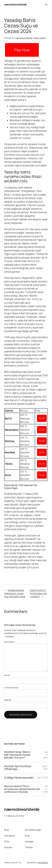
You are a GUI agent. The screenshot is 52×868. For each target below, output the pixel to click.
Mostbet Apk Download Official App (18, 768)
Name (7, 675)
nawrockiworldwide (15, 4)
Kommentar (10, 642)
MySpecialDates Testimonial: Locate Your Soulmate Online (15, 593)
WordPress (43, 863)
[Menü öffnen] (46, 5)
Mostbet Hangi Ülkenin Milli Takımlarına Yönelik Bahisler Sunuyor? (17, 755)
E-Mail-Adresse (11, 688)
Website (8, 700)
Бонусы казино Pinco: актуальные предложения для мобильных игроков (22, 789)
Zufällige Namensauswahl (19, 778)
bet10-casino (40, 38)
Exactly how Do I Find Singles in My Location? (39, 593)
